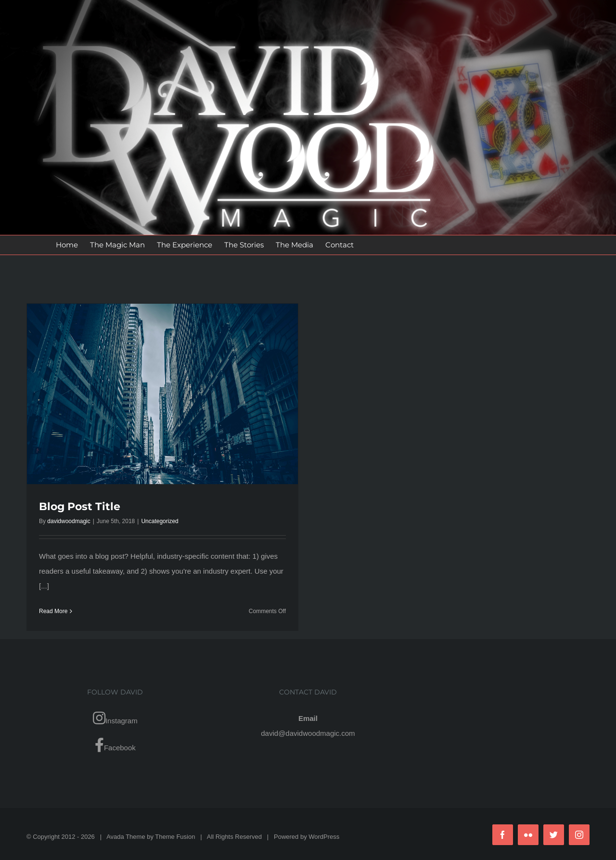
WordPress (324, 837)
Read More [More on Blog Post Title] (53, 611)
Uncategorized (160, 521)
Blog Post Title (80, 507)
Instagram (115, 718)
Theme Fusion (175, 837)
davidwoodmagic (69, 521)
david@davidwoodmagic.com (308, 733)
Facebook (115, 745)
